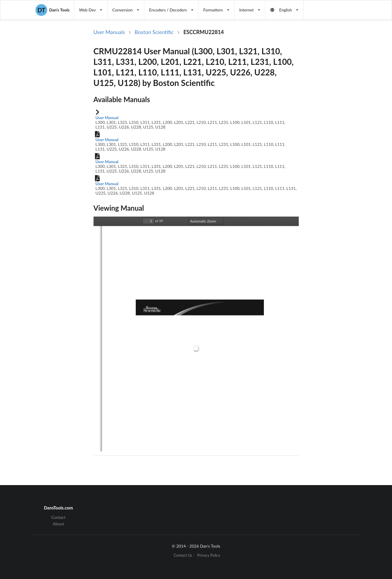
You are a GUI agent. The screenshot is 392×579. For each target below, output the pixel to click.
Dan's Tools (52, 10)
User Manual (107, 118)
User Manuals (109, 32)
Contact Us (183, 556)
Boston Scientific (154, 32)
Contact (58, 517)
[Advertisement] (333, 124)
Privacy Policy (209, 556)
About (58, 524)
